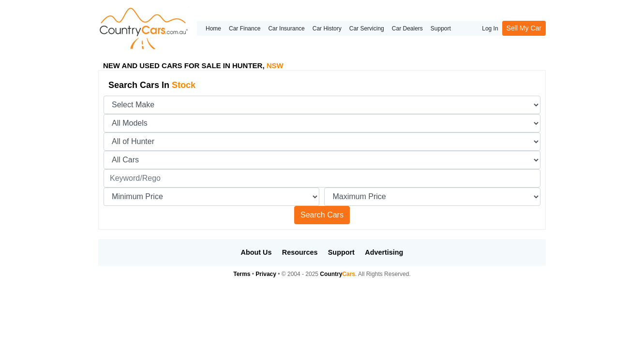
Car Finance (245, 29)
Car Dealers (407, 29)
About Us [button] (256, 252)
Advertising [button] (384, 252)
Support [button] (341, 252)
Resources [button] (300, 252)
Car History (327, 29)
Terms (242, 274)
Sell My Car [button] (524, 28)
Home (213, 29)
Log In (490, 29)
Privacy (266, 274)
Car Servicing (367, 29)
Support (441, 29)
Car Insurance (286, 29)
